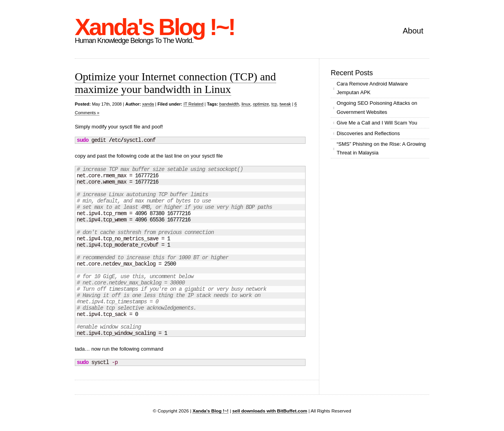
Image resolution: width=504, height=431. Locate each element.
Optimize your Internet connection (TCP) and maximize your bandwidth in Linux (175, 83)
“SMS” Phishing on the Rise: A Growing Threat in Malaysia (381, 148)
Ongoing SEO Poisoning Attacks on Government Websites (377, 107)
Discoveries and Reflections (368, 133)
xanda (148, 104)
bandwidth (229, 104)
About (413, 31)
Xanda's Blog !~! (155, 27)
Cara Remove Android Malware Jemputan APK (372, 88)
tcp (274, 104)
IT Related (194, 104)
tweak (285, 104)
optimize (261, 104)
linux (246, 104)
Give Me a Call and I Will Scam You (377, 123)
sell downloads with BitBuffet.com (270, 411)
